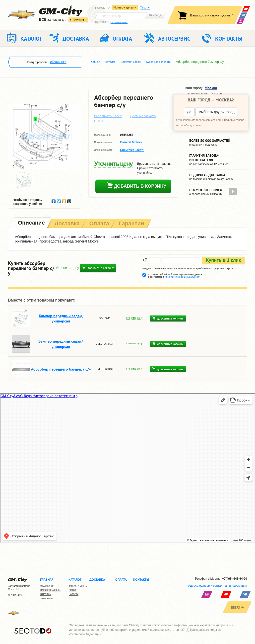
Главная (95, 62)
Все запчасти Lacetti (108, 116)
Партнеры (46, 594)
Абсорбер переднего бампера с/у (61, 369)
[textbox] (121, 15)
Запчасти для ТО (78, 586)
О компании (47, 586)
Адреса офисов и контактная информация (218, 586)
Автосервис (47, 599)
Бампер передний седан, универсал (61, 318)
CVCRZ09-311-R (119, 22)
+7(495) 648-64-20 (235, 579)
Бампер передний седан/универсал (61, 344)
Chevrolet (77, 20)
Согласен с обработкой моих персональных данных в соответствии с (175, 276)
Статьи (72, 590)
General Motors (131, 143)
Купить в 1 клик (223, 260)
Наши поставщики (51, 590)
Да (189, 112)
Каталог (110, 62)
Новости (74, 594)
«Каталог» (58, 62)
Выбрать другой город (217, 112)
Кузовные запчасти (158, 62)
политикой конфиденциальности (183, 277)
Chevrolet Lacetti (131, 62)
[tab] (31, 223)
